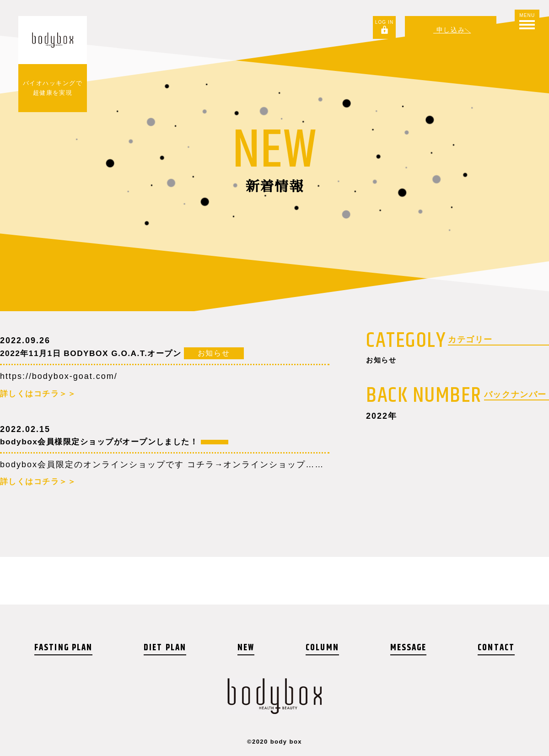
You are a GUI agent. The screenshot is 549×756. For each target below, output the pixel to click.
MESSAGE (408, 648)
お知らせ (384, 361)
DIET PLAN (167, 648)
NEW (247, 648)
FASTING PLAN (65, 648)
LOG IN (382, 22)
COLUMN (322, 648)
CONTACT (495, 648)
